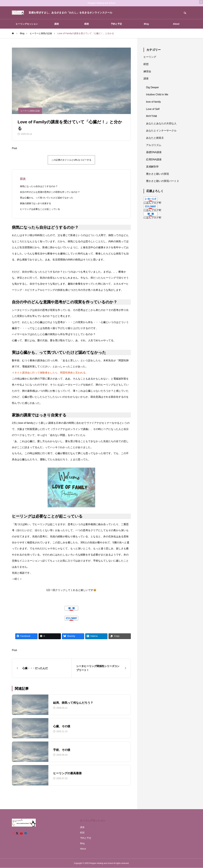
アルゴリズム (154, 145)
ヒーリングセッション (27, 24)
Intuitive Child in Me (157, 94)
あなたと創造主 (155, 138)
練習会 (147, 71)
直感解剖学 (152, 167)
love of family (153, 102)
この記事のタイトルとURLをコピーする (71, 160)
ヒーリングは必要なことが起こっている (40, 209)
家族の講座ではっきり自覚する (36, 203)
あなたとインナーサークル (161, 131)
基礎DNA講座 (154, 152)
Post (14, 148)
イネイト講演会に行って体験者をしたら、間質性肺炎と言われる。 (50, 373)
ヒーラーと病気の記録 (30, 111)
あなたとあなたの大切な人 (161, 123)
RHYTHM (151, 116)
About (176, 24)
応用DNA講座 (154, 159)
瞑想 (87, 24)
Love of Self (153, 109)
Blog (146, 24)
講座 (57, 24)
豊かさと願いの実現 (157, 174)
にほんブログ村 (152, 203)
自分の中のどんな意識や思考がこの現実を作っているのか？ (50, 192)
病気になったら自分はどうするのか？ (39, 186)
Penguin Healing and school (101, 3)
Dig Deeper (152, 87)
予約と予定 (116, 24)
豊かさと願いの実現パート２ (163, 181)
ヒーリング (150, 57)
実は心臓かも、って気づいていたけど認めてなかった (47, 198)
